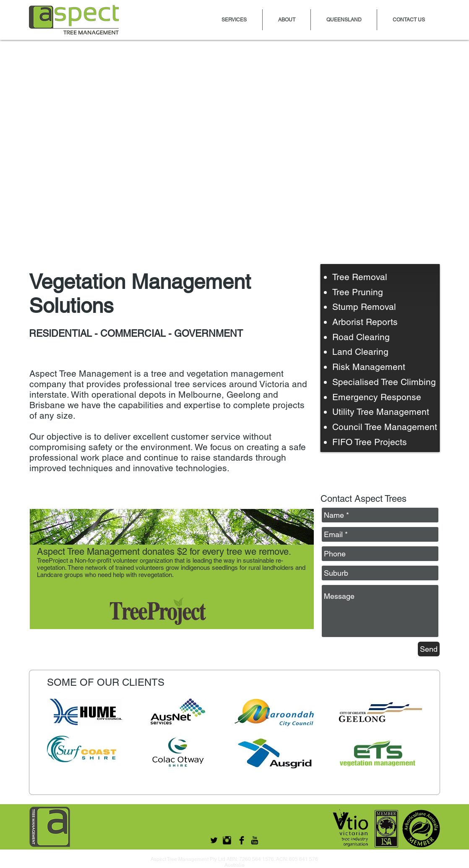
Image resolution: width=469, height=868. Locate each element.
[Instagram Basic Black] (227, 840)
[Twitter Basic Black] (214, 840)
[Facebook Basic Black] (242, 840)
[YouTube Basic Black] (255, 840)
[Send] (429, 649)
